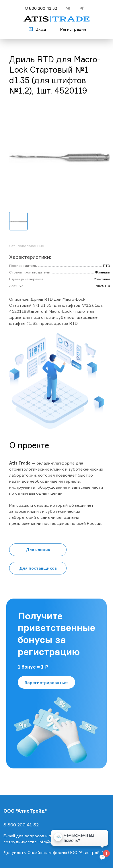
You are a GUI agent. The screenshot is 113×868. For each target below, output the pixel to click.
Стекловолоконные (27, 246)
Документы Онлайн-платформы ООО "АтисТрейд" (53, 852)
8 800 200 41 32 (41, 8)
